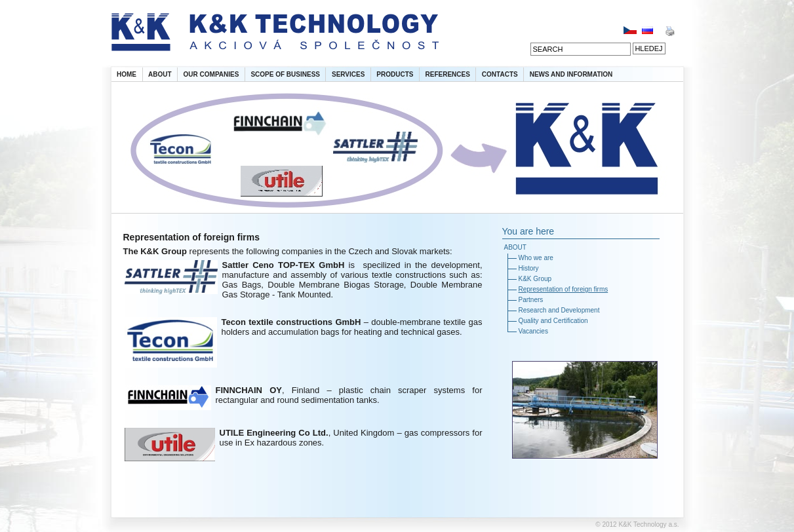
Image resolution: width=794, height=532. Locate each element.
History (529, 268)
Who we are (536, 258)
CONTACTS (500, 74)
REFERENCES (447, 74)
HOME (127, 74)
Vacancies (533, 331)
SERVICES (348, 74)
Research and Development (559, 310)
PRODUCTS (395, 74)
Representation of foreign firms (564, 289)
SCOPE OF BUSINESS (285, 74)
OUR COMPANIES (211, 74)
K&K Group (535, 279)
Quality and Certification (553, 321)
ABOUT (160, 74)
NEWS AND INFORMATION (571, 74)
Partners (531, 300)
